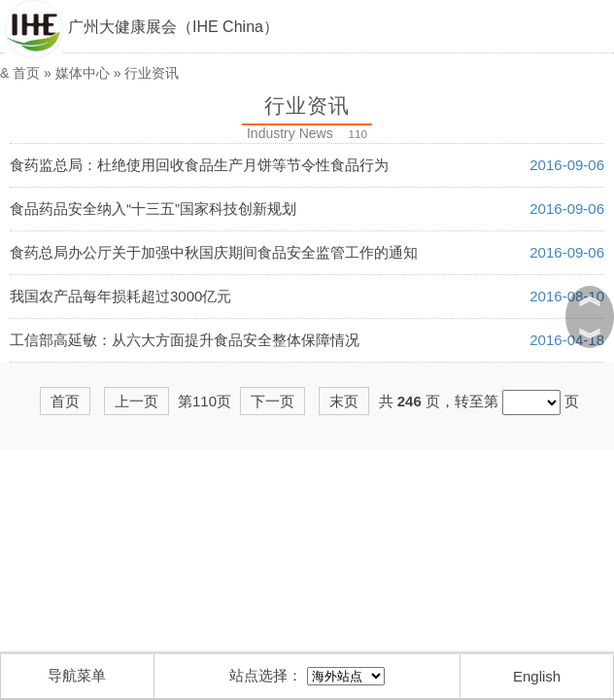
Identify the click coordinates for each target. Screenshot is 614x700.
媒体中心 (83, 73)
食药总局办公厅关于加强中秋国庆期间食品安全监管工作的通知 (214, 252)
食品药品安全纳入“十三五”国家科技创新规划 (153, 209)
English (537, 676)
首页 (26, 73)
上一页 (136, 401)
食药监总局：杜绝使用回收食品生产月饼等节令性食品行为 (199, 165)
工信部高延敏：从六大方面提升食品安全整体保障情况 (185, 340)
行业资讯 (152, 73)
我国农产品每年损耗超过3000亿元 (120, 296)
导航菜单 (77, 675)
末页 (344, 401)
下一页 (273, 401)
